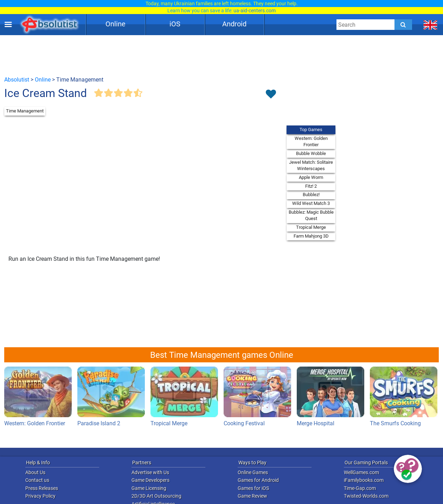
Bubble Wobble (311, 153)
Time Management (25, 111)
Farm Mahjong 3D (311, 236)
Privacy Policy (40, 496)
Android (234, 24)
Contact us (37, 480)
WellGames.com (361, 472)
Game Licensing (149, 488)
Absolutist (17, 80)
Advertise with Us (150, 472)
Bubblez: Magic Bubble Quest (311, 215)
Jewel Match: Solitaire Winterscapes (311, 165)
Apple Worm (311, 177)
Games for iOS (253, 488)
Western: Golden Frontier (311, 141)
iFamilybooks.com (364, 480)
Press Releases (42, 488)
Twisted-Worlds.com (366, 496)
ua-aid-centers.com (255, 11)
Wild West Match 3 (311, 203)
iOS (175, 24)
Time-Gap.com (360, 488)
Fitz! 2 (311, 186)
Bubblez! (311, 195)
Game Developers (150, 480)
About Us (35, 472)
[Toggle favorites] (271, 95)
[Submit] (403, 25)
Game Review (252, 496)
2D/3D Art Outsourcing (156, 496)
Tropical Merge (311, 227)
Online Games (253, 472)
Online (115, 24)
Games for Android (258, 480)
